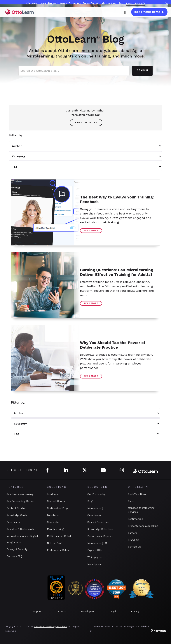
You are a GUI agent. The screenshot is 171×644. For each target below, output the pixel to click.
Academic (53, 494)
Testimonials (135, 519)
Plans (131, 501)
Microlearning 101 (97, 543)
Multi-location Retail (59, 536)
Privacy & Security (17, 549)
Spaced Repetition (98, 522)
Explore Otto (95, 550)
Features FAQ (14, 556)
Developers (88, 611)
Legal (113, 611)
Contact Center (56, 501)
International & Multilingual (22, 536)
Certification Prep (57, 508)
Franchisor (53, 515)
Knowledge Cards (17, 515)
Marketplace (95, 564)
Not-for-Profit (55, 543)
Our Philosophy (96, 494)
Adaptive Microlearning (20, 494)
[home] (20, 12)
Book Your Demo (138, 494)
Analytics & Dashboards (20, 529)
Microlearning (95, 508)
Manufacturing (55, 529)
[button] (125, 12)
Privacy (135, 611)
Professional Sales (58, 550)
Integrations (14, 542)
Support (38, 611)
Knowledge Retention (100, 529)
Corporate (53, 522)
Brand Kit (133, 540)
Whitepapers (95, 557)
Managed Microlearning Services (141, 510)
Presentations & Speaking (143, 526)
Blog (90, 501)
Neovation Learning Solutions (50, 627)
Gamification (14, 522)
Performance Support (100, 536)
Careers (132, 533)
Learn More (135, 4)
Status (62, 611)
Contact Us (134, 547)
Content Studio (16, 508)
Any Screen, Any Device (20, 501)
